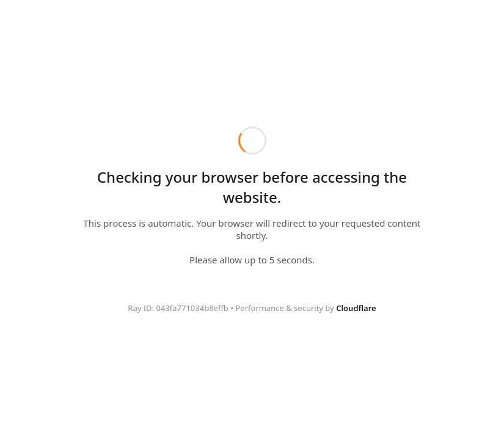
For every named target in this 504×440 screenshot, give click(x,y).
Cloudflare (356, 308)
